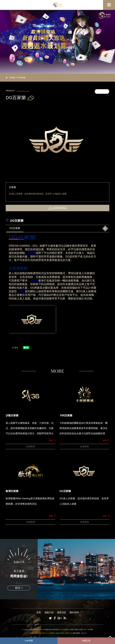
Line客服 (29, 641)
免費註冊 (86, 641)
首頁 (39, 612)
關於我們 (74, 612)
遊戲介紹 (49, 612)
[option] (57, 140)
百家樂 (12, 78)
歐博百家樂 (12, 491)
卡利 (41, 630)
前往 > (19, 588)
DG (60, 630)
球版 (22, 291)
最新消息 (62, 612)
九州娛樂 (71, 630)
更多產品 (102, 91)
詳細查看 (31, 446)
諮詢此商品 (57, 208)
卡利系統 (46, 630)
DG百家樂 (15, 228)
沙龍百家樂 (12, 416)
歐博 (50, 630)
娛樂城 (32, 253)
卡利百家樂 (66, 416)
